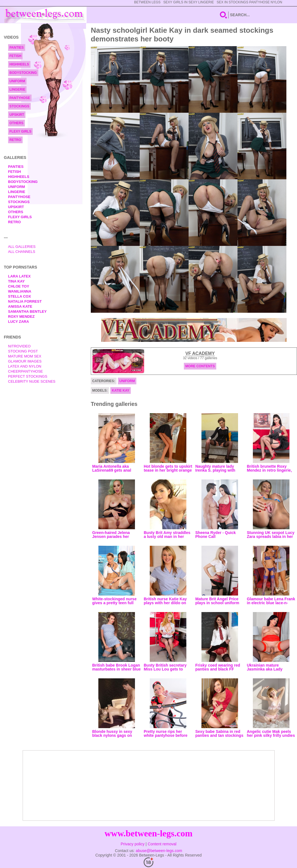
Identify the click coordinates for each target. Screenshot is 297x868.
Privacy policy (133, 844)
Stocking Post (23, 351)
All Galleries (22, 247)
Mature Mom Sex (25, 356)
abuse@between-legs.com (159, 851)
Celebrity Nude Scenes (32, 381)
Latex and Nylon (25, 366)
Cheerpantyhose (26, 371)
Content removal (162, 844)
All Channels (22, 252)
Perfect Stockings (28, 376)
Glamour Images (25, 361)
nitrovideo (19, 346)
